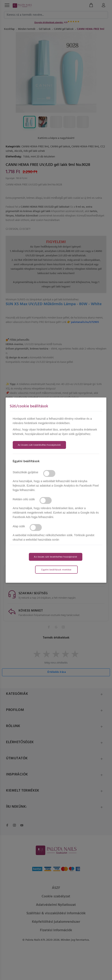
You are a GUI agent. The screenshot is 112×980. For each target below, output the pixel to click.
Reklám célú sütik (24, 499)
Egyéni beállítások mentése (56, 570)
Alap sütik (19, 526)
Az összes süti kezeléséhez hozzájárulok (39, 445)
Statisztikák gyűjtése (26, 472)
